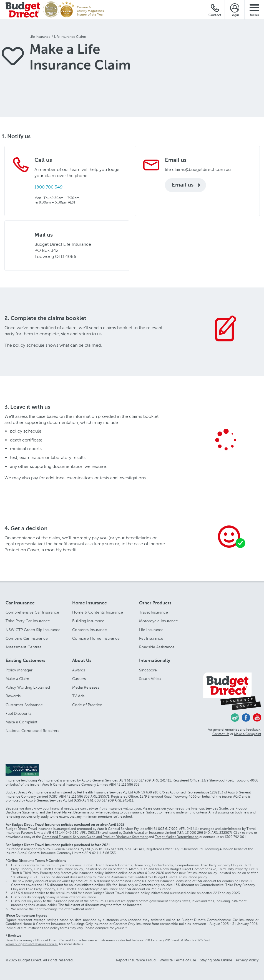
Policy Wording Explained (28, 687)
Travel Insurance (154, 612)
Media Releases (86, 687)
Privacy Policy (247, 960)
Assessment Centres (23, 647)
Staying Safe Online (216, 960)
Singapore (148, 670)
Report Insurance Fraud (136, 960)
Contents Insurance (90, 630)
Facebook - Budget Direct (246, 718)
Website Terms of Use (178, 960)
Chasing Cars (235, 718)
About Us (82, 661)
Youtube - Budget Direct (257, 718)
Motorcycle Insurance (159, 621)
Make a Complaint (22, 722)
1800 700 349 (49, 187)
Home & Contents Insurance (98, 612)
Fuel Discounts (18, 714)
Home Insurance (90, 603)
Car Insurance (20, 603)
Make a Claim (17, 679)
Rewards (13, 696)
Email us (183, 185)
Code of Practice (87, 705)
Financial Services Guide (210, 808)
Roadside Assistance (157, 647)
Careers (79, 679)
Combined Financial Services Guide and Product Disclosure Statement (95, 837)
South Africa (150, 679)
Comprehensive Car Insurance (32, 612)
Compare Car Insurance (27, 638)
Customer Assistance (24, 705)
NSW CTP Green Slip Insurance (33, 630)
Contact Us (221, 734)
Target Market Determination (73, 812)
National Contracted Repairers (32, 731)
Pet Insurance (151, 638)
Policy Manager (19, 670)
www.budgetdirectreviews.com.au (32, 944)
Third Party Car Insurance (28, 621)
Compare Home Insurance (96, 638)
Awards (79, 670)
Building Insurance (88, 621)
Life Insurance (151, 630)
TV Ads (78, 696)
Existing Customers (25, 661)
